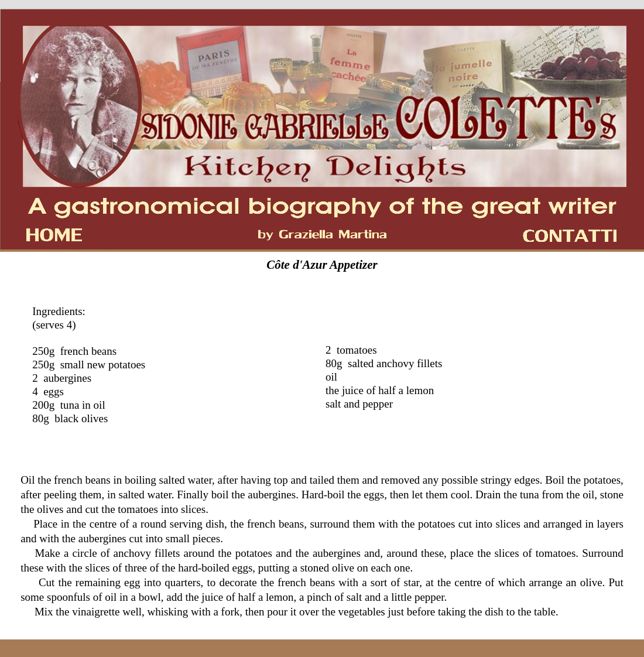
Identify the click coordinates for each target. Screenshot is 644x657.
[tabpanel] (322, 265)
